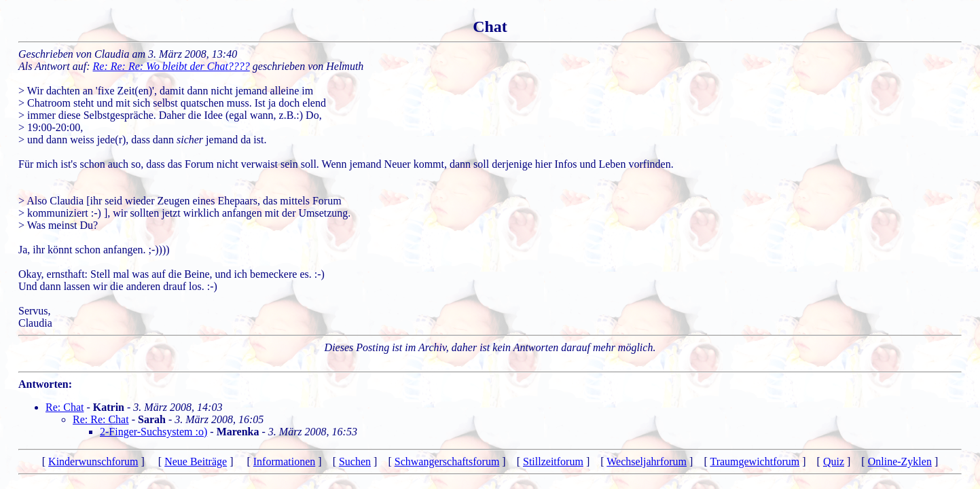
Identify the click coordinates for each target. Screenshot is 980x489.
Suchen (355, 461)
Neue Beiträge (196, 461)
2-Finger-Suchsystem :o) (153, 432)
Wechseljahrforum (647, 461)
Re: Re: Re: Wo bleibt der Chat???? (171, 66)
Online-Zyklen (900, 461)
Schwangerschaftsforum (447, 461)
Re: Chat (65, 407)
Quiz (834, 461)
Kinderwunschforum (93, 461)
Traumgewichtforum (755, 461)
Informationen (285, 461)
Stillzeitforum (553, 461)
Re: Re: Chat (101, 419)
